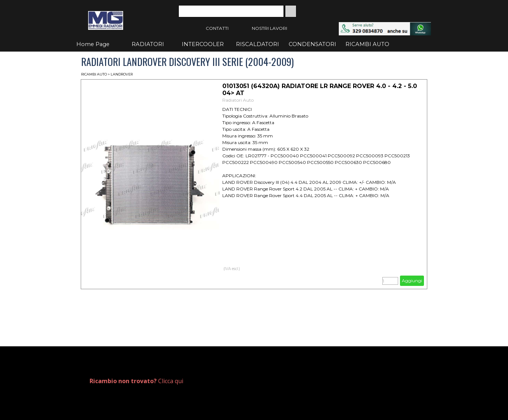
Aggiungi (412, 281)
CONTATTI (217, 28)
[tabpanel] (169, 381)
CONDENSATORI (312, 44)
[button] (385, 26)
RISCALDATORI (258, 44)
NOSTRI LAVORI (269, 28)
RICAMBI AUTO (367, 44)
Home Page (93, 44)
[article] (254, 184)
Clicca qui (136, 381)
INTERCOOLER (203, 44)
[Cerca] (231, 11)
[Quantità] (390, 281)
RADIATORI (148, 44)
